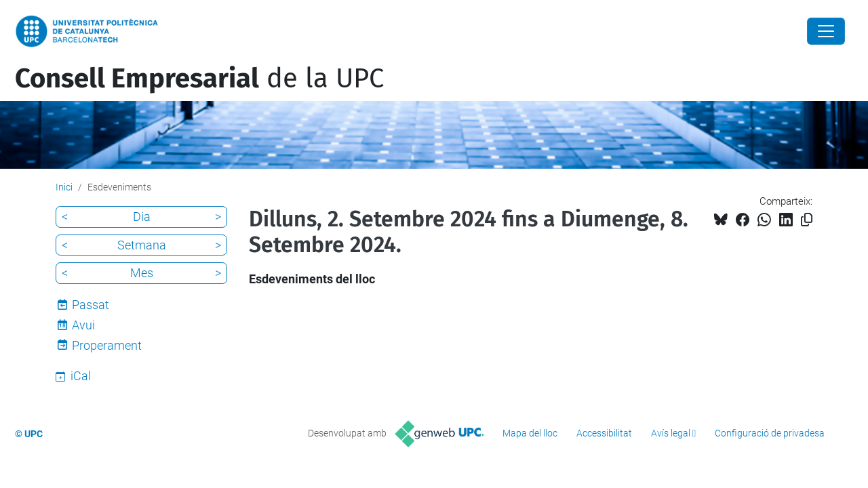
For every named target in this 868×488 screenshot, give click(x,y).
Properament (107, 345)
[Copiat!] (807, 220)
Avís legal (671, 433)
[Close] (826, 31)
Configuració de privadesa (770, 433)
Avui (83, 325)
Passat (91, 305)
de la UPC (199, 79)
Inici (64, 187)
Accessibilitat (604, 433)
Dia (142, 217)
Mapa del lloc (530, 433)
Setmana (142, 245)
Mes (142, 273)
